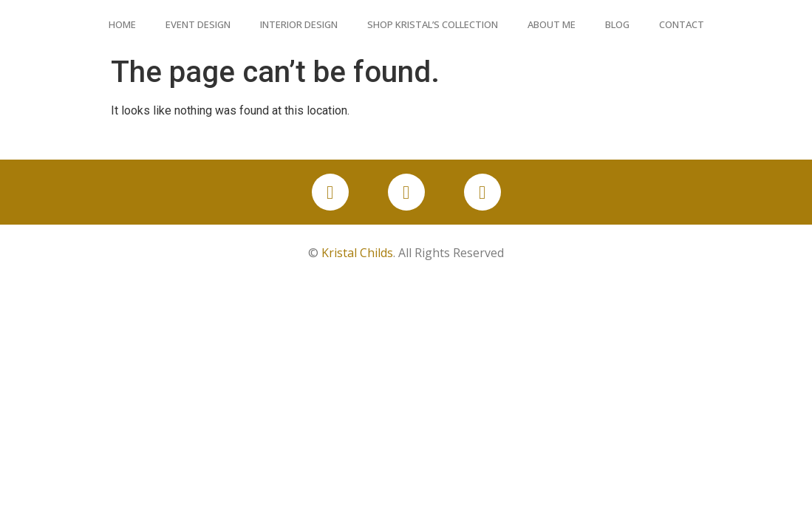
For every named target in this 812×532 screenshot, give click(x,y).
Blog (617, 24)
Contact (682, 24)
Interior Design (299, 24)
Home (122, 24)
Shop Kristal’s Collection (433, 24)
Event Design (198, 24)
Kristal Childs (357, 253)
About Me (552, 24)
